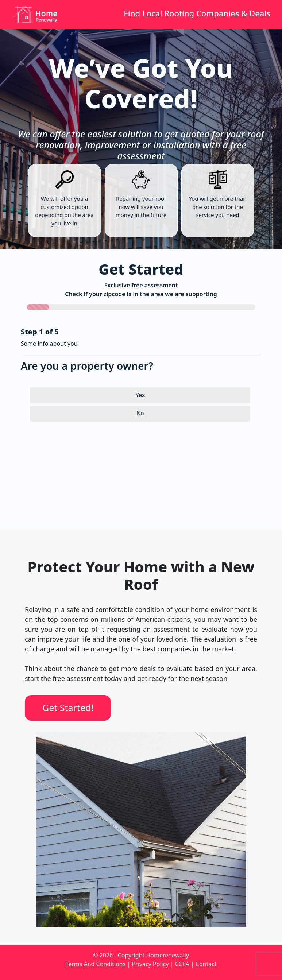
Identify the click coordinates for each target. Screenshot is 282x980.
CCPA (182, 964)
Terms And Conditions (95, 964)
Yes (140, 395)
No (140, 413)
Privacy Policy (150, 964)
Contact (206, 964)
